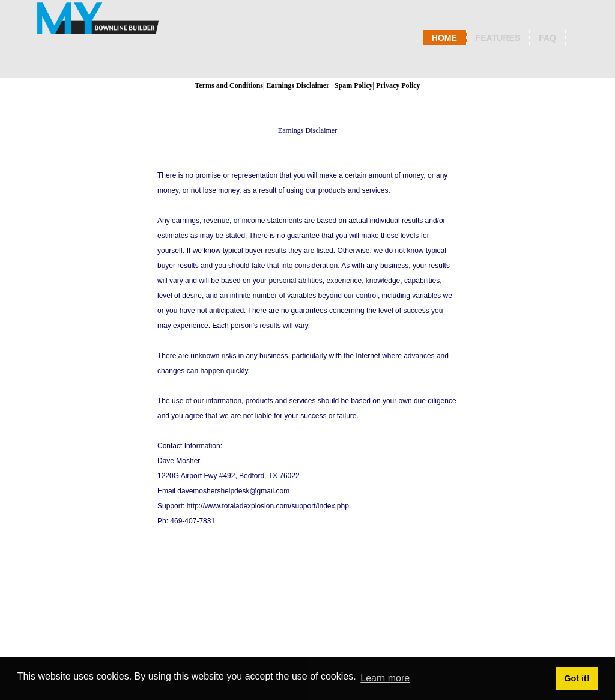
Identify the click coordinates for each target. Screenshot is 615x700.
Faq (547, 38)
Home (444, 38)
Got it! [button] (577, 678)
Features (498, 38)
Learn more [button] (385, 678)
